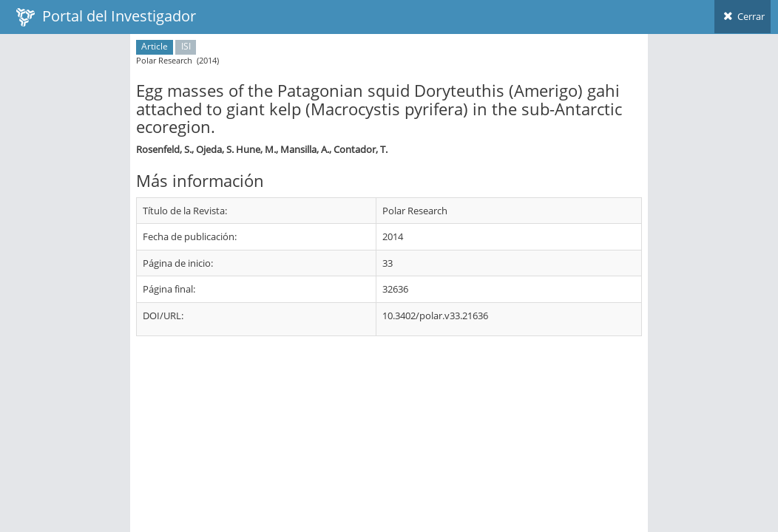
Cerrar (743, 16)
